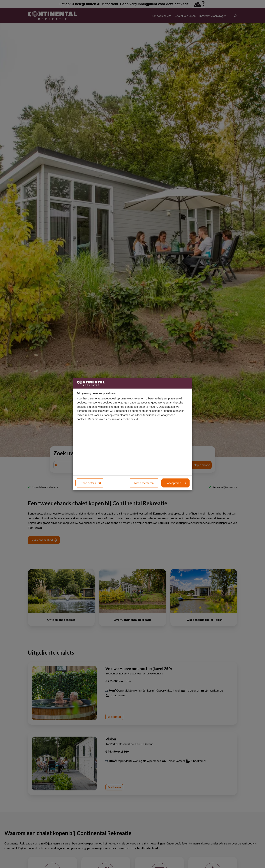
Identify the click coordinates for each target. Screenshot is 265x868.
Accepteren (177, 483)
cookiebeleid (130, 419)
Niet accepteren (144, 483)
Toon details (91, 483)
